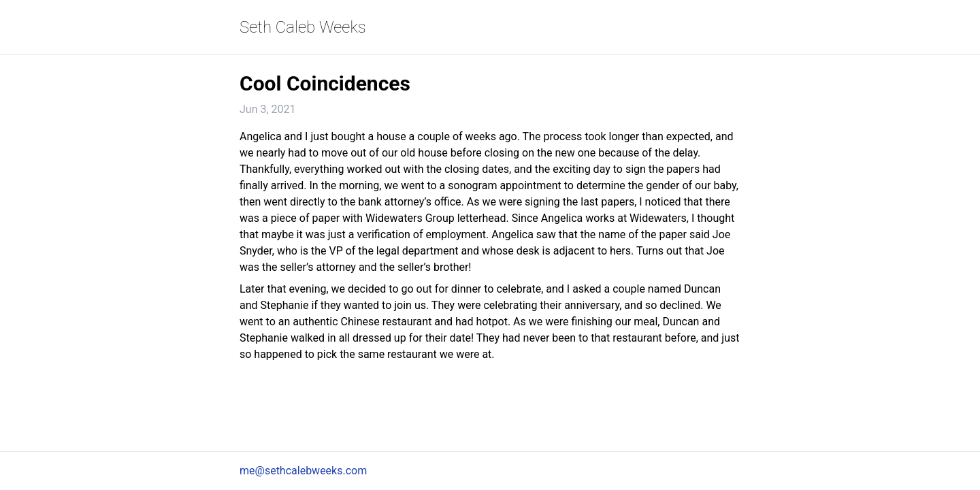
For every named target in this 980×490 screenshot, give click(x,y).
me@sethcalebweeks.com (303, 471)
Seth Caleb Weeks (303, 27)
